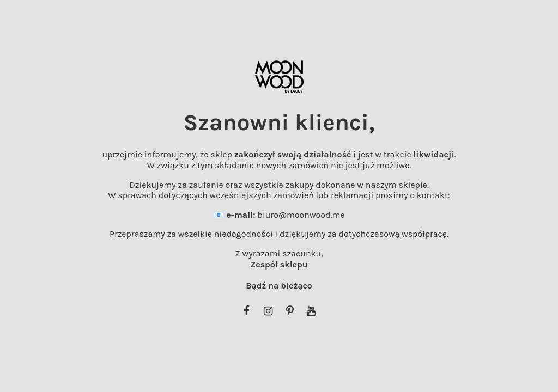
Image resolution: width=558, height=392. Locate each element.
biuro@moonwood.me (301, 215)
